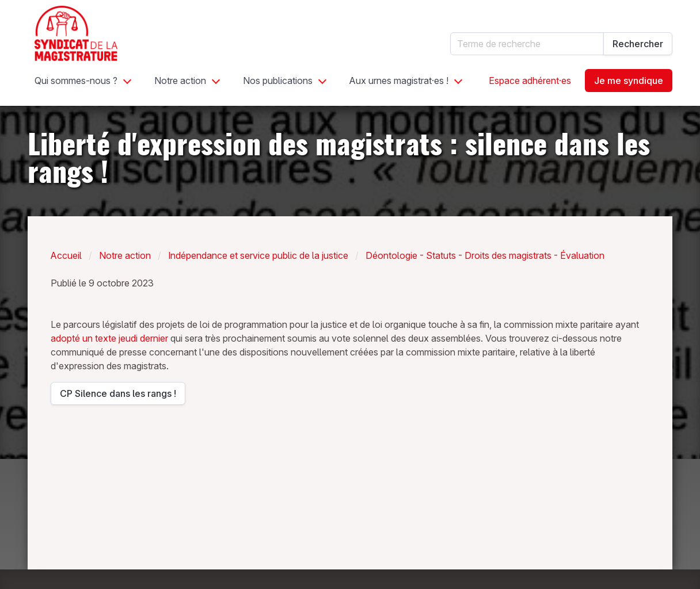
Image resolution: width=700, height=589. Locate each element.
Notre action (180, 81)
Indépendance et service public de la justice (258, 255)
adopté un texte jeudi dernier (109, 338)
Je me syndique (629, 81)
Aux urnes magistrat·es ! (399, 81)
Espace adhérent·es (530, 81)
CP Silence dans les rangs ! (118, 396)
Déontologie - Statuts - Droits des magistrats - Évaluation (485, 255)
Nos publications (278, 81)
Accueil (66, 255)
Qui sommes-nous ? (76, 81)
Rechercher (638, 44)
